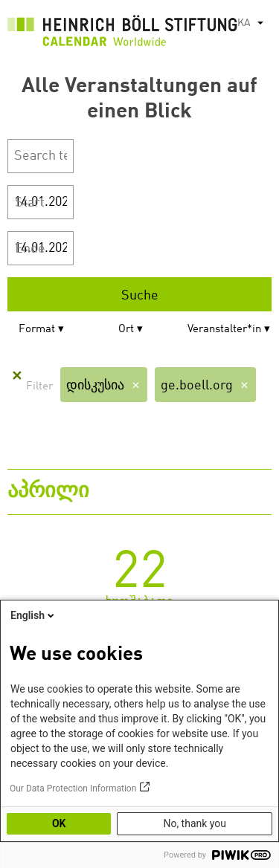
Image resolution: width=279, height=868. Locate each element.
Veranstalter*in (224, 330)
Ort (126, 330)
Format (37, 330)
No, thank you (195, 823)
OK (59, 823)
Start (30, 203)
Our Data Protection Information (73, 788)
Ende (30, 249)
